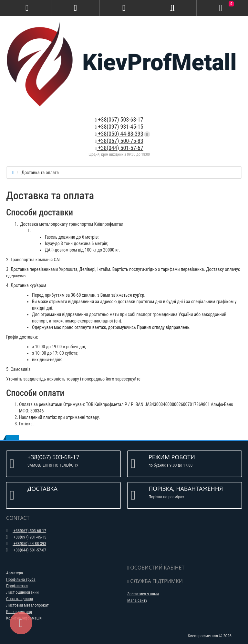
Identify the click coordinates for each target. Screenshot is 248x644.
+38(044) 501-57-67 (119, 148)
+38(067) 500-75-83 (119, 141)
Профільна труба (21, 579)
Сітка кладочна (20, 599)
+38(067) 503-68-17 (119, 119)
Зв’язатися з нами (143, 594)
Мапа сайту (137, 600)
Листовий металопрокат (27, 605)
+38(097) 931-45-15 (119, 127)
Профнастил (17, 586)
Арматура (15, 573)
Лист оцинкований (22, 592)
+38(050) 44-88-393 (119, 134)
